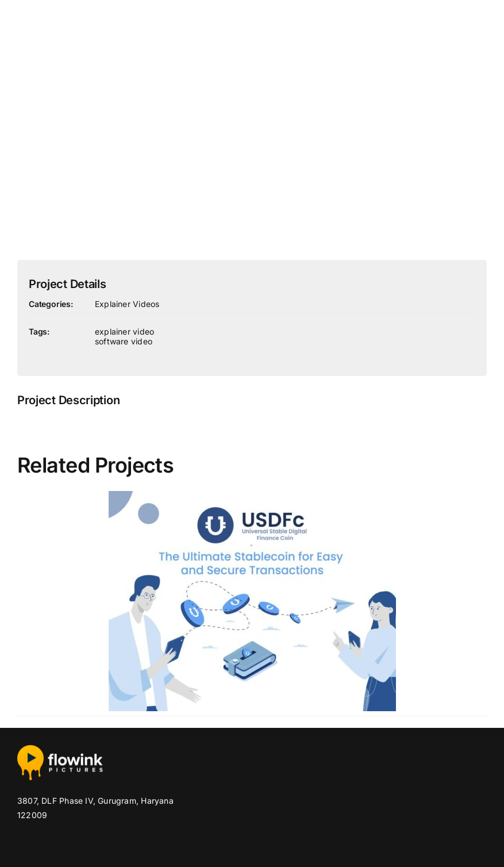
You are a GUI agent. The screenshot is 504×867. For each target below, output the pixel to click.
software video (124, 341)
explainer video (124, 331)
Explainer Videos (127, 304)
